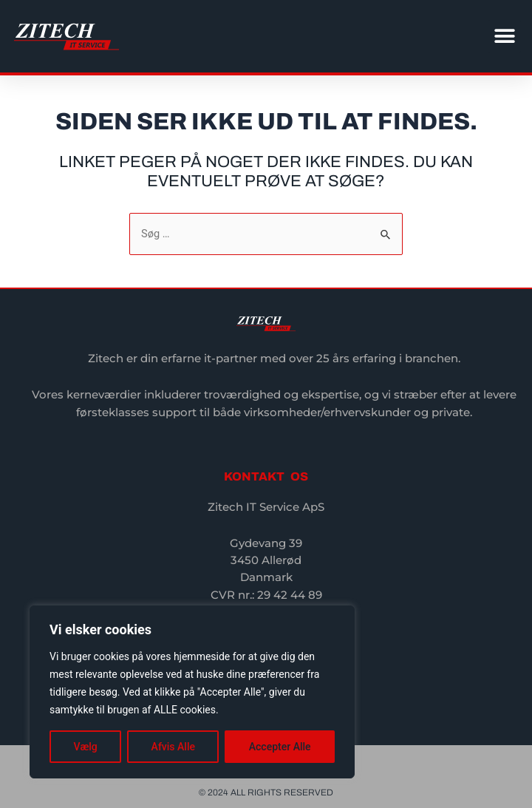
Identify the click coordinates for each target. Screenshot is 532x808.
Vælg (85, 747)
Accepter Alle (280, 747)
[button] (504, 37)
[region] (192, 692)
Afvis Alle (173, 747)
